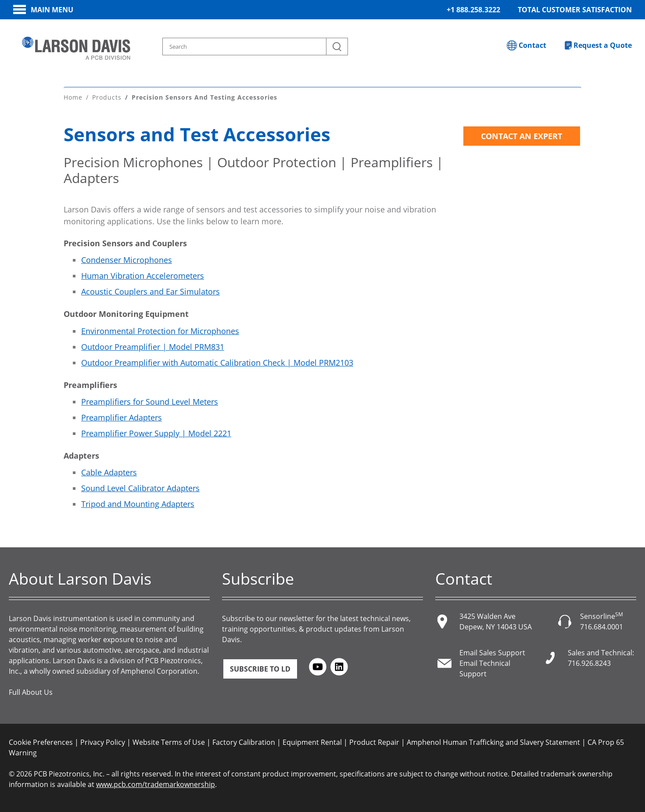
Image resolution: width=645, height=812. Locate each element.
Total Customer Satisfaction (575, 10)
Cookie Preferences (41, 741)
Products (107, 96)
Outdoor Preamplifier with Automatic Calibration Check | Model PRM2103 (217, 361)
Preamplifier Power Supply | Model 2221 (156, 432)
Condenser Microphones (127, 259)
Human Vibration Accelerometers (143, 275)
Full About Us (31, 691)
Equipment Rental (312, 741)
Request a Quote (603, 45)
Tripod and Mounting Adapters (138, 503)
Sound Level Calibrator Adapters (140, 487)
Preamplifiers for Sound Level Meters (150, 400)
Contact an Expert (521, 135)
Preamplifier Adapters (122, 416)
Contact (532, 45)
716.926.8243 (589, 662)
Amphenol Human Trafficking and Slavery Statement (493, 741)
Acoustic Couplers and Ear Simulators (150, 291)
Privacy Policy (103, 741)
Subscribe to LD (260, 668)
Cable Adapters (109, 471)
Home (73, 96)
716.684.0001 (602, 625)
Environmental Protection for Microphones (160, 330)
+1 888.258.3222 (473, 10)
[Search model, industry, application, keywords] (256, 47)
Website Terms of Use (169, 741)
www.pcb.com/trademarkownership (156, 783)
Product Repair (374, 741)
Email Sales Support (492, 651)
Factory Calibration (244, 741)
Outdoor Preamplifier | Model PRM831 (153, 345)
